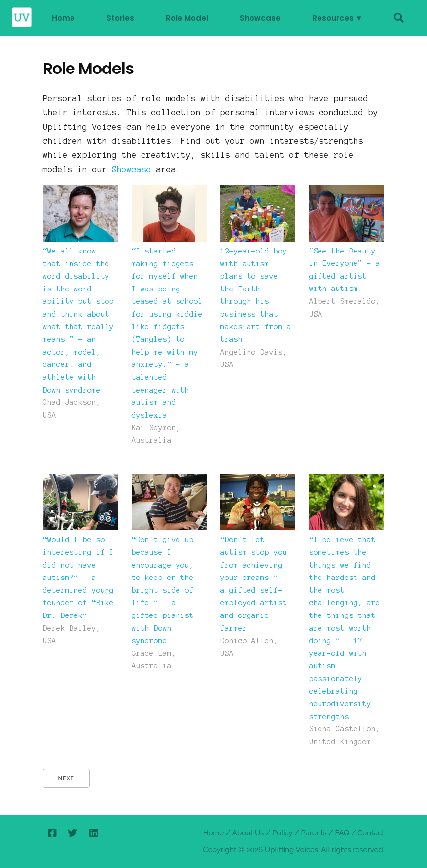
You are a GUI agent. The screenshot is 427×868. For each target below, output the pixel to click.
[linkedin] (93, 833)
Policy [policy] (283, 833)
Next (66, 778)
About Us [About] (248, 833)
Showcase (260, 18)
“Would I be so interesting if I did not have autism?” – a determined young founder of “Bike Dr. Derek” (78, 578)
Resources (333, 18)
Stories (120, 18)
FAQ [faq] (342, 833)
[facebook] (52, 833)
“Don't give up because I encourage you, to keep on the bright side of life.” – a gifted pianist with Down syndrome (163, 590)
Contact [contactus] (371, 833)
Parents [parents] (314, 833)
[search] (399, 18)
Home (63, 18)
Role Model (187, 18)
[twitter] (72, 833)
